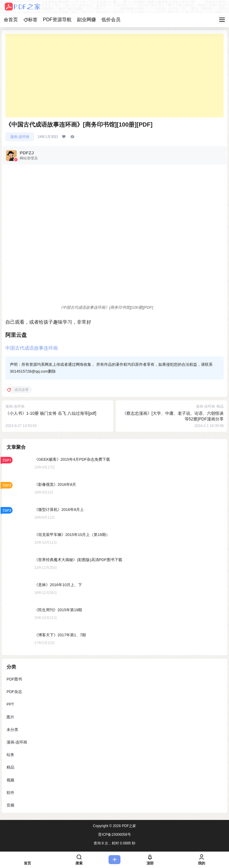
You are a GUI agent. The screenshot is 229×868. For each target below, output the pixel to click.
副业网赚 (86, 20)
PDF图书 (14, 679)
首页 (11, 20)
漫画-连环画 (20, 137)
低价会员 (111, 20)
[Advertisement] (114, 76)
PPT (10, 705)
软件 (10, 793)
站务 (10, 755)
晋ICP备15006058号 (114, 835)
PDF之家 (128, 826)
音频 (10, 805)
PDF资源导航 (57, 20)
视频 (10, 780)
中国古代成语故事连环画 (32, 348)
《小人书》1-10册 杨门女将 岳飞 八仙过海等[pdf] (51, 413)
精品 (10, 768)
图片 (10, 717)
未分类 (12, 730)
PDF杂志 (14, 692)
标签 (30, 20)
